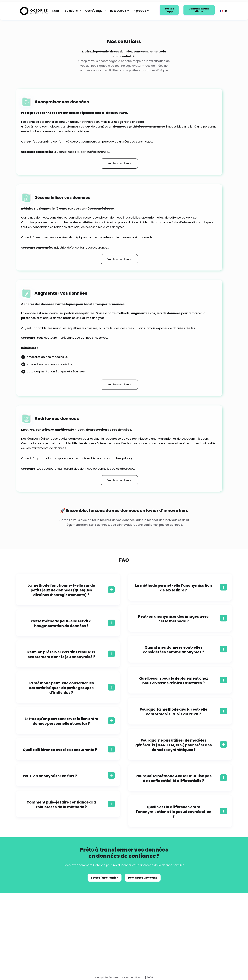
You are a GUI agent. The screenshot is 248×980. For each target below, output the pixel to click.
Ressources (118, 11)
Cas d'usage (94, 11)
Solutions (71, 11)
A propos (140, 11)
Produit (56, 11)
